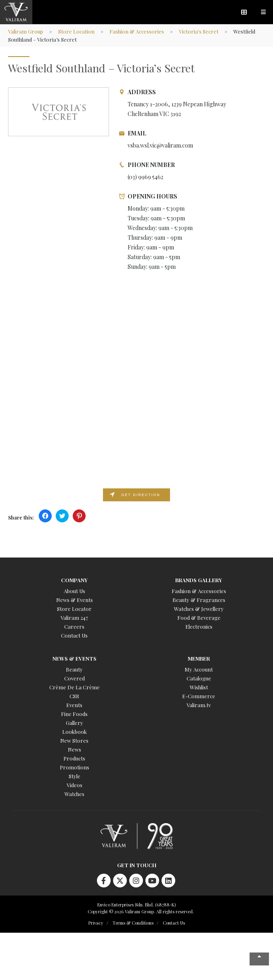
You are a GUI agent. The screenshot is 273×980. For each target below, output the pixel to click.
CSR (74, 696)
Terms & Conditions (133, 923)
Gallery (75, 723)
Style (75, 776)
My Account (199, 669)
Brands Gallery (199, 580)
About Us (75, 591)
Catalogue (199, 678)
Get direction (141, 495)
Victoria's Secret (199, 31)
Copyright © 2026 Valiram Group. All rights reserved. (141, 911)
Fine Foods (74, 714)
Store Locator (74, 609)
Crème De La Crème (75, 687)
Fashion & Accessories (137, 31)
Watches (75, 794)
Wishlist (199, 687)
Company (74, 580)
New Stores (74, 740)
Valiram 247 (74, 618)
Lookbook (75, 732)
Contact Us (74, 635)
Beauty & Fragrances (199, 600)
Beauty (74, 669)
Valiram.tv (199, 705)
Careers (74, 626)
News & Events (75, 600)
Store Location (76, 31)
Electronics (199, 626)
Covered (75, 678)
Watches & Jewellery (199, 609)
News (75, 749)
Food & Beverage (199, 618)
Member (199, 658)
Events (74, 705)
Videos (75, 785)
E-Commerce (199, 696)
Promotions (75, 767)
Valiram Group (26, 31)
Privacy (96, 923)
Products (74, 758)
